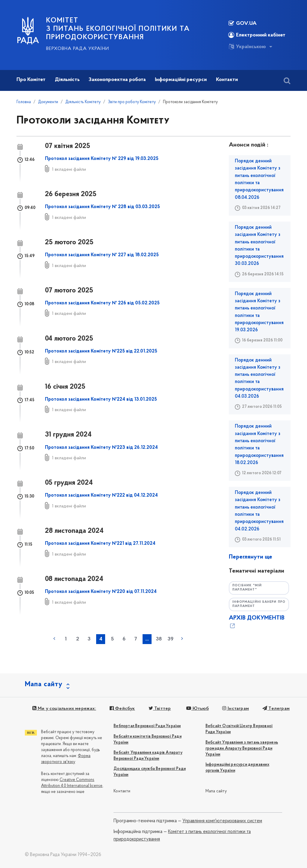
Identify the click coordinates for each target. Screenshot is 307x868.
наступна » (182, 639)
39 (170, 639)
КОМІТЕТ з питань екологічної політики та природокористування (118, 29)
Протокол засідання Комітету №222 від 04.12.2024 (101, 495)
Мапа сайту (216, 791)
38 (159, 639)
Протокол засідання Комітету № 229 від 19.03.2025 (102, 159)
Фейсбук (122, 709)
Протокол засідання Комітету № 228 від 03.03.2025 (102, 207)
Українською (247, 47)
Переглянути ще (251, 557)
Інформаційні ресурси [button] (181, 80)
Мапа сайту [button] (44, 684)
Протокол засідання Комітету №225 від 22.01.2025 (101, 351)
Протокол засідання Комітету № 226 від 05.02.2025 (102, 303)
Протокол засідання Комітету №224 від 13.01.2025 (101, 399)
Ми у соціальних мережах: (64, 709)
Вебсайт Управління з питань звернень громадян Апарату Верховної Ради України (242, 749)
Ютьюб (196, 709)
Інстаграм (234, 709)
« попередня (54, 639)
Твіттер (159, 709)
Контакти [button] (227, 80)
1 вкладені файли (69, 170)
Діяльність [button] (67, 80)
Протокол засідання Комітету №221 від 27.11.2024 (100, 544)
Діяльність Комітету (83, 102)
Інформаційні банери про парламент (256, 604)
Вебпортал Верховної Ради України (147, 726)
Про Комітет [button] (31, 80)
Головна (24, 102)
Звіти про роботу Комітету (132, 102)
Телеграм (275, 709)
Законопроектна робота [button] (117, 80)
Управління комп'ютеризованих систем (222, 821)
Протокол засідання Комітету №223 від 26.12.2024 (101, 448)
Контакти (122, 791)
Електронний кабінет (257, 35)
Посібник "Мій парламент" (248, 588)
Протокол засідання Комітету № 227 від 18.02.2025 (102, 255)
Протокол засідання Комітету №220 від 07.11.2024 (101, 592)
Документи (48, 102)
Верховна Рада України (78, 49)
